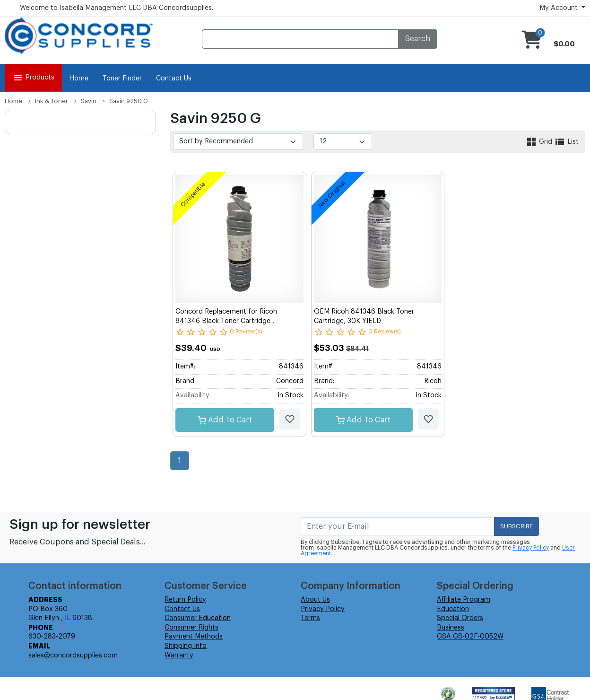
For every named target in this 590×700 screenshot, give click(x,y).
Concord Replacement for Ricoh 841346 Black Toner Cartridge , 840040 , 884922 (226, 321)
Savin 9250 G (129, 101)
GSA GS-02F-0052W (470, 637)
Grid (540, 142)
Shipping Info (186, 646)
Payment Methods (194, 637)
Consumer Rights (191, 628)
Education (453, 609)
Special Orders (460, 618)
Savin (89, 101)
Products (33, 78)
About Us (315, 600)
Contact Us (174, 79)
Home (79, 79)
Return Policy (185, 600)
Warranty (179, 656)
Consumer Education (198, 618)
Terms (310, 618)
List (566, 142)
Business (451, 628)
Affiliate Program (464, 600)
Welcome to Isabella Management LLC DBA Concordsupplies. (117, 8)
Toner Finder (122, 79)
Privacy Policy (531, 548)
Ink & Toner (52, 101)
